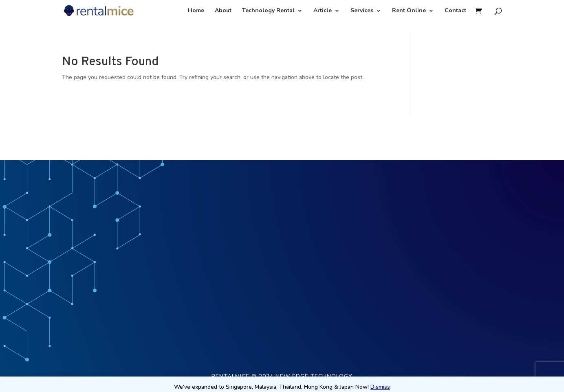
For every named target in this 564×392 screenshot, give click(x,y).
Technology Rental (268, 11)
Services (362, 11)
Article (323, 11)
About (223, 11)
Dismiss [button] (380, 387)
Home (196, 11)
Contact (455, 11)
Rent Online (409, 11)
